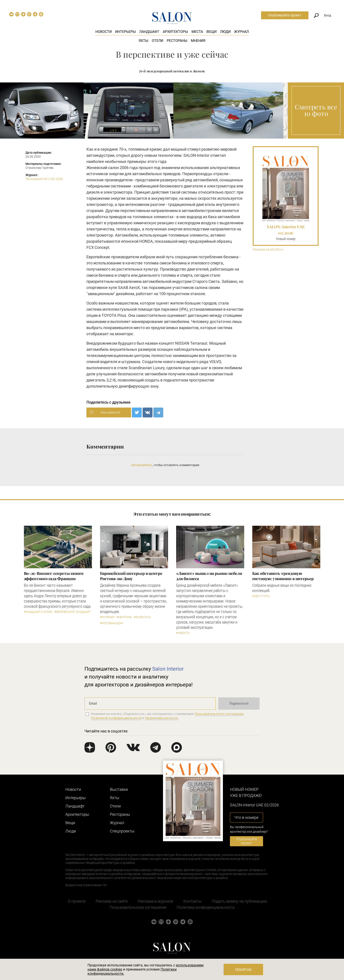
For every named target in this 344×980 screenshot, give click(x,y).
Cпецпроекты (122, 831)
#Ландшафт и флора (38, 612)
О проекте (77, 901)
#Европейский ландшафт (72, 612)
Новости (104, 32)
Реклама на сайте (112, 901)
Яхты (143, 41)
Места (197, 32)
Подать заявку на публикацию (239, 901)
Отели (158, 41)
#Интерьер (107, 617)
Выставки (119, 789)
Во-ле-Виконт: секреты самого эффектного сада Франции (54, 576)
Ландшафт (149, 32)
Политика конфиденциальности (206, 907)
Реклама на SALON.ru (268, 250)
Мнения (198, 41)
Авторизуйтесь (142, 465)
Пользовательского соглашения (219, 714)
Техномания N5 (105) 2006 (44, 179)
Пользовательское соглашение (138, 907)
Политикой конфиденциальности (116, 718)
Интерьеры (125, 32)
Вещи (211, 32)
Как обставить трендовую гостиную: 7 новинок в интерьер (283, 576)
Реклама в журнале (156, 901)
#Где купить (261, 596)
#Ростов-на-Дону (112, 623)
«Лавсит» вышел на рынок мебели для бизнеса (209, 576)
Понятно (243, 970)
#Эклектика (142, 617)
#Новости (183, 633)
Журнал (241, 32)
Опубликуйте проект (285, 15)
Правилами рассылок (162, 718)
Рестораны (177, 41)
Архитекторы (175, 32)
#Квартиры (124, 617)
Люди (225, 32)
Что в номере (246, 817)
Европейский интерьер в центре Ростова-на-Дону (131, 576)
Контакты (193, 901)
